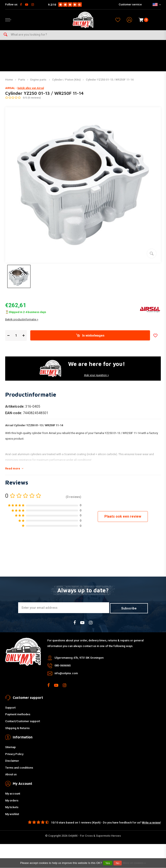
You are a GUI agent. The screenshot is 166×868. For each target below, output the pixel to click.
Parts (22, 83)
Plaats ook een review (123, 519)
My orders (12, 803)
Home (9, 83)
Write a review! (151, 825)
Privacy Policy (14, 756)
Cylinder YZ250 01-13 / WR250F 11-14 (110, 83)
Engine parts (39, 83)
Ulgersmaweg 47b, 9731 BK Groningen (79, 660)
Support (10, 710)
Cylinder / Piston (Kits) (66, 83)
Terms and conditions (19, 770)
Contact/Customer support (23, 724)
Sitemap (10, 750)
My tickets (12, 810)
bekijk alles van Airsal (31, 91)
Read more (14, 471)
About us (11, 777)
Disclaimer (12, 763)
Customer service (130, 4)
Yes (108, 863)
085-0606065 (63, 668)
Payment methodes (18, 717)
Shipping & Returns (17, 730)
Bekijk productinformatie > (22, 322)
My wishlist (12, 816)
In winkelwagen (90, 339)
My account (13, 796)
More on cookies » (134, 863)
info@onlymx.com (66, 676)
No (118, 863)
